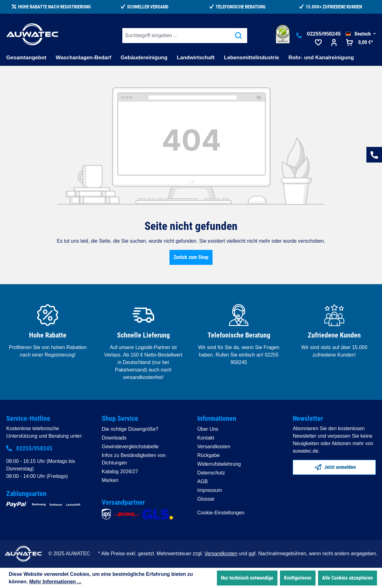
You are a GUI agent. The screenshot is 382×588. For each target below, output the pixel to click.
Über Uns (208, 429)
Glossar (206, 499)
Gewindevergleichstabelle (130, 447)
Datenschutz (211, 473)
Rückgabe (208, 455)
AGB (203, 481)
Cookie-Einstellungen (221, 513)
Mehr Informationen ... (55, 582)
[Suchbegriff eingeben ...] (176, 36)
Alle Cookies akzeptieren (348, 578)
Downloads (114, 438)
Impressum (210, 490)
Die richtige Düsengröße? (130, 429)
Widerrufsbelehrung (219, 464)
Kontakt (206, 438)
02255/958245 (324, 34)
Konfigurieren (298, 578)
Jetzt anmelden (335, 466)
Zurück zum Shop (191, 257)
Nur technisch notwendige (247, 578)
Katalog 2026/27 (120, 471)
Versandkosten (214, 447)
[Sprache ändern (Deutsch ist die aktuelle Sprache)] (361, 34)
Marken (110, 480)
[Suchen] (238, 36)
